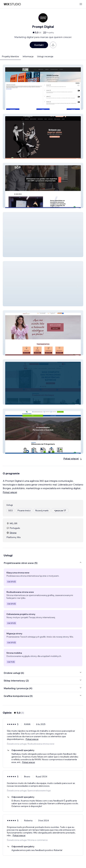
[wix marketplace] (12, 4)
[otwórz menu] (81, 4)
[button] (43, 87)
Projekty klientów (10, 56)
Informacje (28, 56)
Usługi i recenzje (45, 56)
